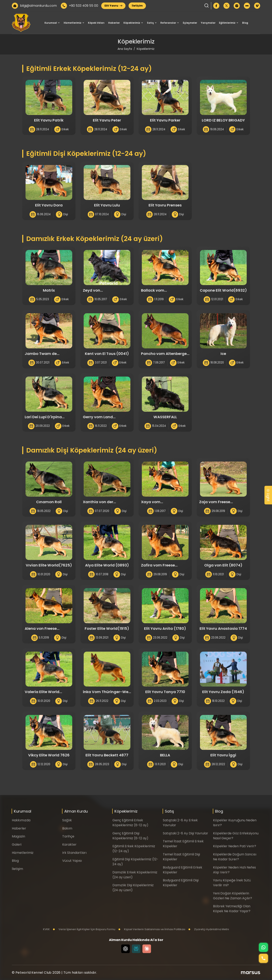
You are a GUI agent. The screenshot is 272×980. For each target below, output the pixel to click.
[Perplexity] (136, 949)
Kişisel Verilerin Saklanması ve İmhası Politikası (152, 929)
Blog (245, 23)
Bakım (67, 828)
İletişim (137, 6)
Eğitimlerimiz (227, 23)
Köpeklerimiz (132, 23)
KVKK (46, 929)
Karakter (69, 845)
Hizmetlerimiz (73, 23)
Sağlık (67, 820)
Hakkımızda (21, 820)
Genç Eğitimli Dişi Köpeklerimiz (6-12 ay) (130, 836)
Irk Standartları (74, 853)
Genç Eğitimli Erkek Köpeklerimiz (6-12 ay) (130, 823)
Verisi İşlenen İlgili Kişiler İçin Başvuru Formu (84, 929)
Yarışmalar (208, 23)
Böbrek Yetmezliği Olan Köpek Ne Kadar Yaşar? (232, 909)
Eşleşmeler (190, 23)
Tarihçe (68, 836)
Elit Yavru (113, 6)
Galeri (17, 845)
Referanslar (168, 23)
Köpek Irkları (96, 23)
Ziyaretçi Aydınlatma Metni (209, 929)
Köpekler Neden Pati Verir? (235, 846)
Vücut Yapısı (72, 861)
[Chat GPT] (125, 949)
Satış (150, 23)
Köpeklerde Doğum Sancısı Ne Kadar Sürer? (235, 857)
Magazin (18, 836)
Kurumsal (51, 23)
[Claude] (147, 949)
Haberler (114, 23)
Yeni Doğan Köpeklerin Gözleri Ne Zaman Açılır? (233, 896)
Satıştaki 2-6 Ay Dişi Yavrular (185, 833)
